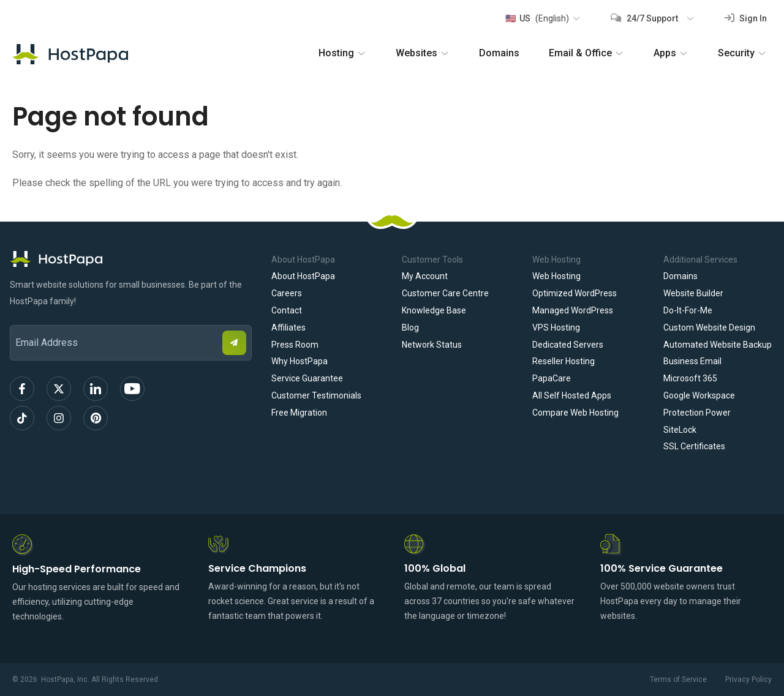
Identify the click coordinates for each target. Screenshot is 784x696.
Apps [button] (671, 53)
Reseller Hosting (563, 361)
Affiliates (288, 327)
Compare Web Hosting (575, 413)
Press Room (295, 345)
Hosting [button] (342, 53)
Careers (287, 293)
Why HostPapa (300, 361)
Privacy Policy (748, 679)
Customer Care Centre (445, 293)
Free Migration (299, 413)
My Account (425, 276)
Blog (410, 327)
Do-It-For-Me (688, 310)
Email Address (16, 317)
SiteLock (680, 430)
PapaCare (552, 378)
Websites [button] (423, 53)
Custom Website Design (709, 327)
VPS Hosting (556, 327)
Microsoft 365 (690, 378)
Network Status (432, 345)
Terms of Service (678, 679)
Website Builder (693, 293)
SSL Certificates (694, 446)
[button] (542, 18)
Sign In (746, 18)
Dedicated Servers (568, 345)
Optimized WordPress (575, 293)
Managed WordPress (573, 310)
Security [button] (742, 53)
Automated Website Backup (718, 345)
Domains (499, 53)
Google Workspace (699, 395)
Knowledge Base (434, 310)
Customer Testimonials (316, 395)
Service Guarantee (307, 378)
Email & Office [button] (586, 53)
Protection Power (697, 413)
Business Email (692, 361)
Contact (287, 310)
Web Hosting (556, 276)
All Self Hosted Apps (572, 395)
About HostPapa (303, 276)
